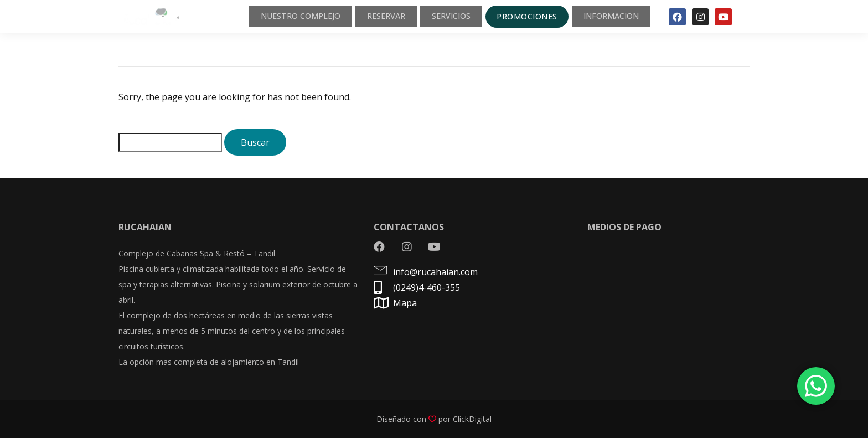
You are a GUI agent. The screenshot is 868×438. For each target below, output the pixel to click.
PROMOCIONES (520, 18)
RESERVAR (373, 18)
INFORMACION (608, 18)
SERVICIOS (441, 18)
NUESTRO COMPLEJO (281, 18)
